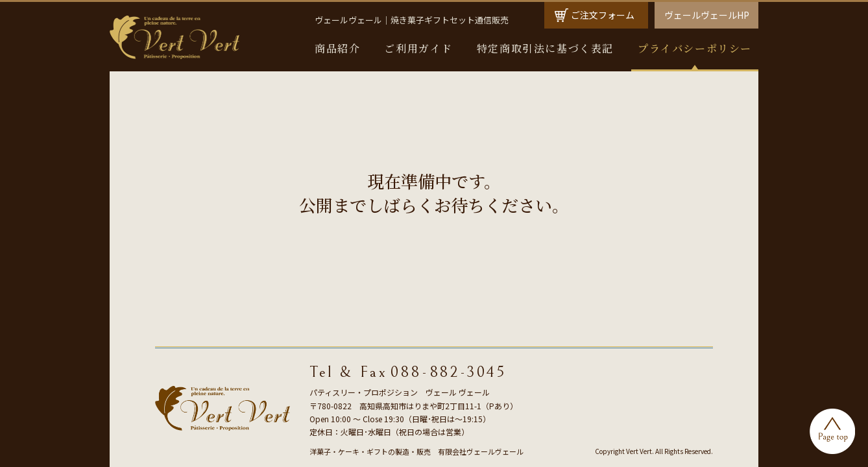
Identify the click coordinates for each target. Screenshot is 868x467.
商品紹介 (337, 48)
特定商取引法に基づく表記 (545, 48)
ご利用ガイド (418, 48)
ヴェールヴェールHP (707, 15)
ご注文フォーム (603, 15)
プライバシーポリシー (695, 48)
